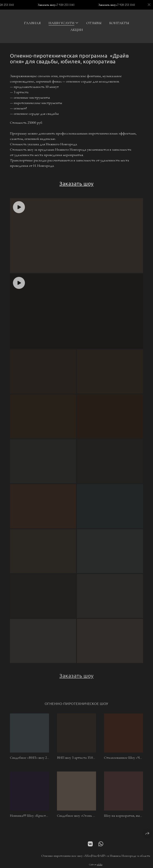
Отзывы (94, 23)
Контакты (119, 23)
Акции (77, 30)
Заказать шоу (76, 184)
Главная (32, 23)
